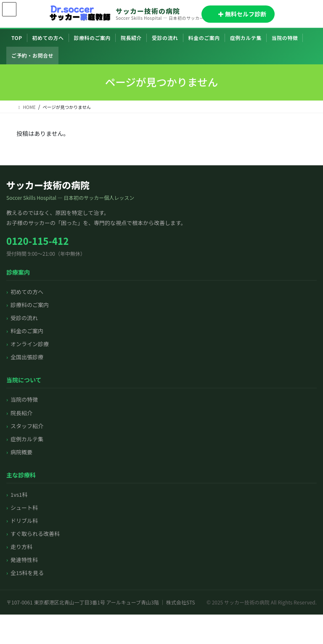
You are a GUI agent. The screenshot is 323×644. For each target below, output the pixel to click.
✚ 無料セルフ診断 (238, 14)
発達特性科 (24, 560)
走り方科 (21, 547)
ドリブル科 (24, 521)
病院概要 (21, 452)
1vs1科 (19, 494)
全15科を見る (27, 573)
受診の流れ (165, 38)
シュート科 (24, 508)
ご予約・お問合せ (32, 55)
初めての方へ (48, 38)
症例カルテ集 (246, 38)
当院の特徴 (285, 38)
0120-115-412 (37, 241)
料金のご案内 (204, 38)
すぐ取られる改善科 (35, 534)
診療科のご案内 (93, 38)
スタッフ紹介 (27, 426)
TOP (17, 38)
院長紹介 (131, 38)
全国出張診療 (27, 357)
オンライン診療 (30, 344)
